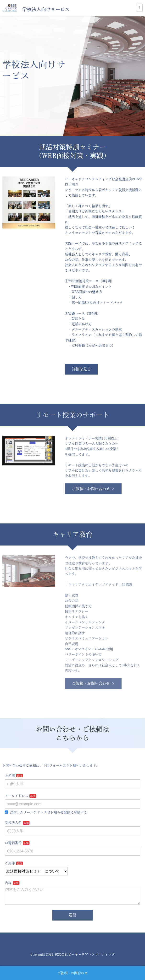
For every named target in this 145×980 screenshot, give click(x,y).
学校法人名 (13, 823)
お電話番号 (13, 843)
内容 (8, 883)
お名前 (10, 775)
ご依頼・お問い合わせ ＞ (93, 489)
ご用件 (10, 863)
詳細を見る (81, 369)
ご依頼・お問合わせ (72, 973)
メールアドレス (17, 796)
